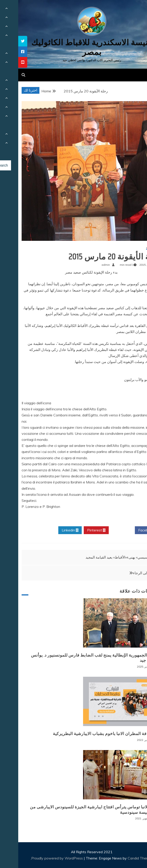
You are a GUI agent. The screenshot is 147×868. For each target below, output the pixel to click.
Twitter (104, 530)
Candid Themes (122, 858)
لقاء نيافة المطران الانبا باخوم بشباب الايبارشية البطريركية (87, 734)
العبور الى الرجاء (127, 573)
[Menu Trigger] (133, 10)
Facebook (130, 530)
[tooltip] (5, 41)
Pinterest (78, 530)
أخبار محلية (134, 248)
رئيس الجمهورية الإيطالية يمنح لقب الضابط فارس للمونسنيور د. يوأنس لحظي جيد (77, 658)
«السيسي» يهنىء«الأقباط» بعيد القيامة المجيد (100, 557)
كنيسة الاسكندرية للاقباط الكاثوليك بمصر (73, 47)
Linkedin (52, 530)
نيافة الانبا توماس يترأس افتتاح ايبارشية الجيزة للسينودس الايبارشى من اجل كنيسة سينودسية (76, 810)
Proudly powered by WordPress (39, 858)
